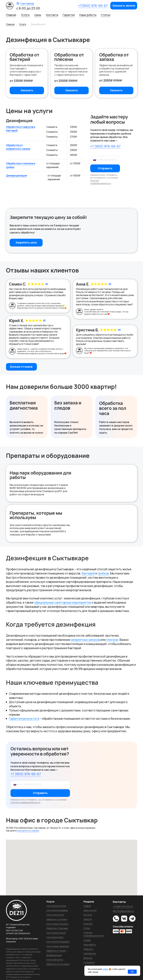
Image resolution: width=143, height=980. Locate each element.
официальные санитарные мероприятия (63, 602)
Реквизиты (88, 949)
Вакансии (88, 958)
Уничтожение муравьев (57, 910)
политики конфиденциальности (101, 182)
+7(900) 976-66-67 (123, 907)
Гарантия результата (24, 718)
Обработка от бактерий (57, 928)
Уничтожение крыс (55, 937)
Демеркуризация (16, 176)
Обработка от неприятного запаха (18, 147)
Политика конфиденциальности (94, 934)
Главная (11, 15)
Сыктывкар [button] (27, 3)
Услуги (25, 15)
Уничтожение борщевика (58, 942)
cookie (105, 969)
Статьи (106, 15)
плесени (112, 640)
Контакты (52, 15)
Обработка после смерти (58, 964)
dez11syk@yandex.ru (123, 911)
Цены (38, 15)
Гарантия (69, 15)
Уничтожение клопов (56, 906)
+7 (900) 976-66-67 (105, 146)
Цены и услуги (90, 910)
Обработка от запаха (56, 951)
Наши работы (88, 15)
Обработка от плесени (57, 919)
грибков (103, 573)
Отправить (105, 168)
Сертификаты (90, 953)
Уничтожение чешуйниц (57, 924)
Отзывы (87, 940)
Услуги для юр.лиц (55, 960)
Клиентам (88, 924)
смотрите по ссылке (28, 831)
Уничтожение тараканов (58, 946)
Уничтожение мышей (56, 933)
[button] (124, 6)
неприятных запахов (85, 640)
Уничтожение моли (55, 915)
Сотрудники (89, 962)
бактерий (88, 573)
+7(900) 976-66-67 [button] (93, 6)
